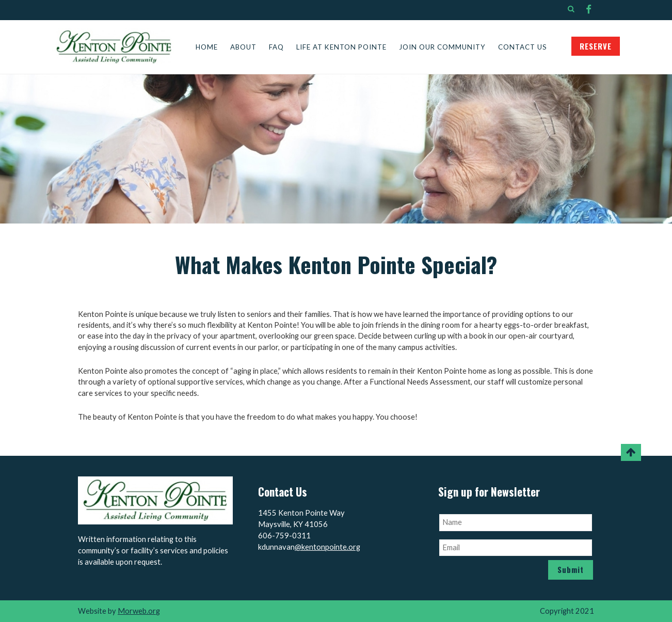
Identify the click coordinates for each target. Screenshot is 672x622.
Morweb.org (139, 611)
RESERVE (596, 46)
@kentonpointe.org (327, 547)
